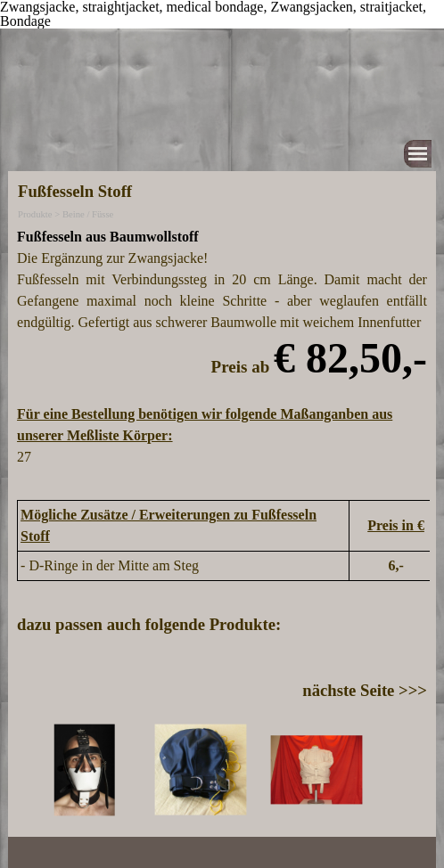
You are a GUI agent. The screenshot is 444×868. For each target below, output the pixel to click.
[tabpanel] (222, 358)
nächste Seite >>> (365, 690)
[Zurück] (24, 770)
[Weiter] (420, 770)
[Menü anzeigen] (418, 154)
